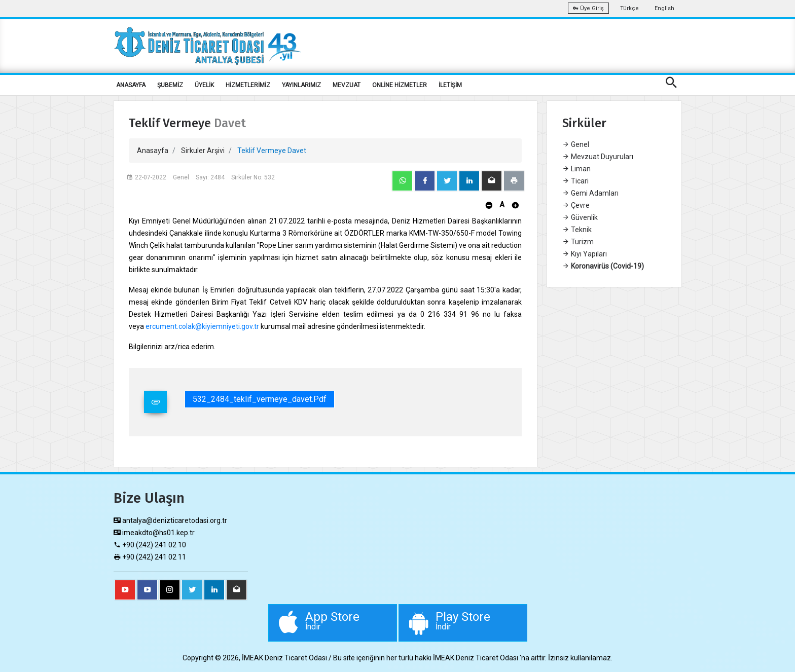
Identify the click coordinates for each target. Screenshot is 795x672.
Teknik (577, 230)
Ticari (575, 181)
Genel (576, 144)
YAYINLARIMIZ (301, 85)
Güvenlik (580, 217)
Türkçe (629, 8)
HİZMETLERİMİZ (248, 85)
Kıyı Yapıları (585, 254)
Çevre (576, 205)
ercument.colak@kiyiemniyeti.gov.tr (202, 326)
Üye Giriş (588, 8)
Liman (576, 169)
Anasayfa (153, 151)
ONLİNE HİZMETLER (400, 85)
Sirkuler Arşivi (203, 151)
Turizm (578, 242)
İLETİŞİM (450, 85)
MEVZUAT (347, 85)
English (664, 8)
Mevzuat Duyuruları (598, 157)
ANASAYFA (131, 85)
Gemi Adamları (590, 193)
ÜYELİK (204, 85)
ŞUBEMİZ (170, 85)
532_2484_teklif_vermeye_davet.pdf (260, 399)
